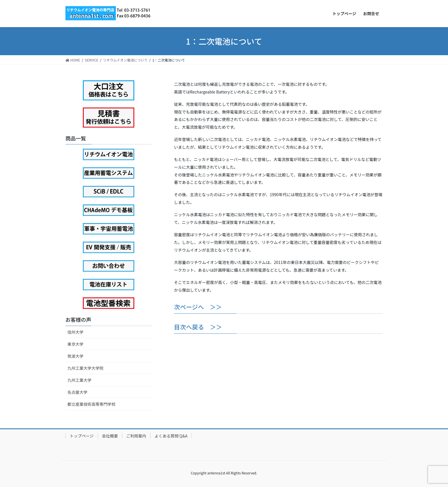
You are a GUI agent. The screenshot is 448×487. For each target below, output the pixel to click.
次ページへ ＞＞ (198, 307)
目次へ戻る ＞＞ (198, 327)
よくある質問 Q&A (171, 436)
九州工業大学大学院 (85, 368)
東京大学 (75, 344)
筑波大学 (75, 356)
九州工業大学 (79, 380)
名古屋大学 (77, 392)
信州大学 (75, 332)
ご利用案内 (136, 436)
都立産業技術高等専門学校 (91, 404)
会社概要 (110, 436)
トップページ (82, 436)
